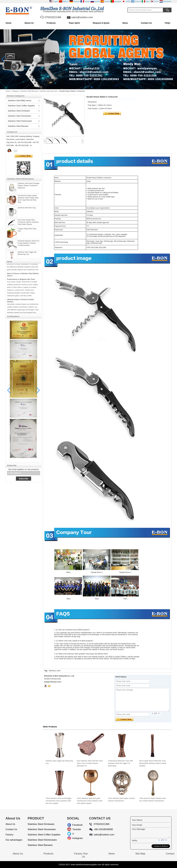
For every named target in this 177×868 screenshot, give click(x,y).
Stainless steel (55, 671)
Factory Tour (81, 854)
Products (51, 23)
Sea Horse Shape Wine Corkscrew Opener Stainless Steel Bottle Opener (28, 223)
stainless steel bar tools (49, 91)
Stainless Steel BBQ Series (20, 101)
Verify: (135, 840)
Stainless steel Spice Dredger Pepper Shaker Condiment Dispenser (29, 186)
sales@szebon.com (82, 17)
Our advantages (14, 840)
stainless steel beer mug (27, 209)
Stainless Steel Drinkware (19, 111)
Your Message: (139, 829)
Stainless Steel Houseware (19, 116)
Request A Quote (101, 23)
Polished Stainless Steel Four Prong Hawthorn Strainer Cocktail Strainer (29, 244)
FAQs (168, 23)
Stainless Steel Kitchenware (20, 121)
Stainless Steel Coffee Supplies (21, 106)
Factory (9, 835)
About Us (29, 23)
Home (9, 23)
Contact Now (24, 156)
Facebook (75, 825)
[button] (85, 87)
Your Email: (137, 825)
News (125, 23)
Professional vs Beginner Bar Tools (21, 280)
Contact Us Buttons (161, 846)
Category (15, 91)
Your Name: (137, 820)
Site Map (140, 854)
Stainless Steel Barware (29, 91)
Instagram (75, 838)
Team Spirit (74, 23)
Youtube (75, 829)
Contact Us (146, 23)
